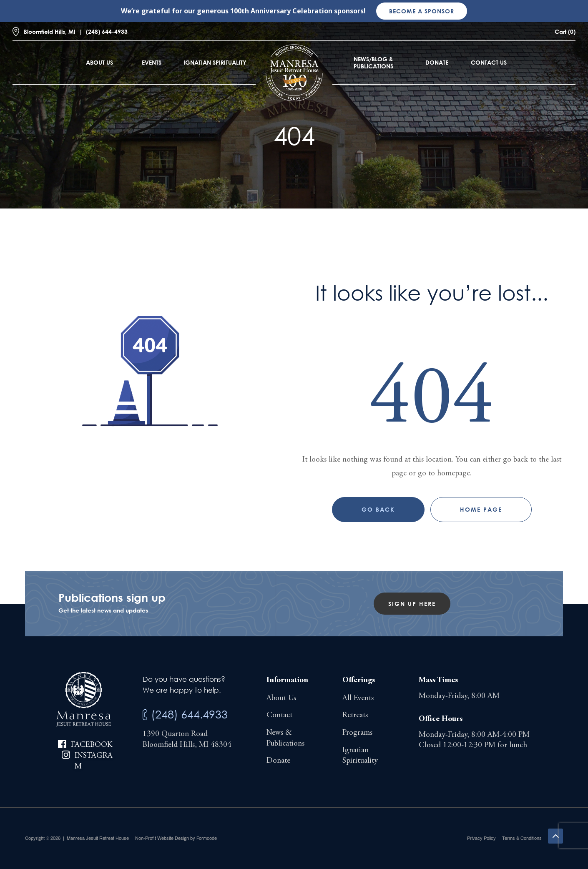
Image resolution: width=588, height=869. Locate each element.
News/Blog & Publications (373, 63)
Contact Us (489, 62)
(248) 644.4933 (189, 714)
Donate (437, 62)
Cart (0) (565, 31)
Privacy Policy (481, 838)
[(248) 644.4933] (145, 715)
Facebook (92, 745)
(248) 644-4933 (107, 31)
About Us (99, 62)
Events (152, 62)
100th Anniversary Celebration (281, 11)
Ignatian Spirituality (215, 62)
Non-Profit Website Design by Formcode (176, 838)
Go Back (378, 509)
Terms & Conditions (522, 838)
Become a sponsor (422, 11)
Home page (481, 509)
